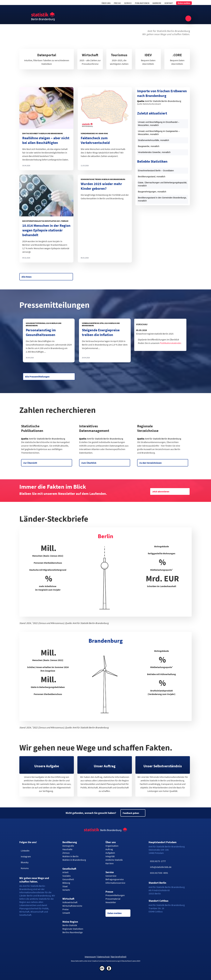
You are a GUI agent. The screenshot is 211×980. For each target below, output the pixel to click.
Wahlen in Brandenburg (74, 860)
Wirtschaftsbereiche (72, 906)
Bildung (66, 883)
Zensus (66, 853)
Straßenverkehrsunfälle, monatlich (153, 140)
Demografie (68, 846)
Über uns (106, 3)
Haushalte (67, 849)
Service (128, 3)
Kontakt (169, 3)
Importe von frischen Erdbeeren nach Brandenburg (162, 93)
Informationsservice (115, 883)
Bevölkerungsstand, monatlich (152, 177)
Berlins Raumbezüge (73, 932)
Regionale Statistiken (73, 929)
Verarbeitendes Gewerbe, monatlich (154, 152)
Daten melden (184, 3)
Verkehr (66, 890)
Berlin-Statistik (70, 925)
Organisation (112, 846)
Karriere (157, 3)
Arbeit (65, 872)
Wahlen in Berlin (70, 856)
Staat (65, 886)
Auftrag (109, 849)
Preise (65, 909)
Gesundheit (68, 879)
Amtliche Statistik (114, 860)
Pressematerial (113, 899)
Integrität (110, 856)
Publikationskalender (170, 343)
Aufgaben (110, 853)
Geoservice (111, 876)
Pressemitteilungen (115, 895)
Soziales (67, 876)
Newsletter (111, 902)
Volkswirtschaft (70, 902)
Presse (117, 3)
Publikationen (142, 3)
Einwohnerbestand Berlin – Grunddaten (156, 171)
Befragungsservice (115, 879)
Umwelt (66, 913)
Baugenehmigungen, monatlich (152, 192)
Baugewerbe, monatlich (149, 146)
